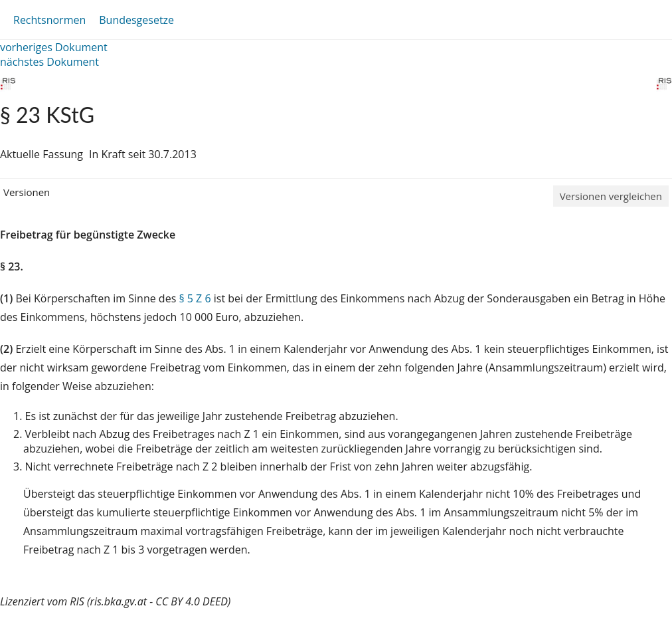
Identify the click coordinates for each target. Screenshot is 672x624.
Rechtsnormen (49, 20)
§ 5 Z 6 (195, 298)
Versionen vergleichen (611, 196)
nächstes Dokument (49, 62)
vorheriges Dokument (54, 47)
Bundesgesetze (136, 20)
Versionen (27, 192)
